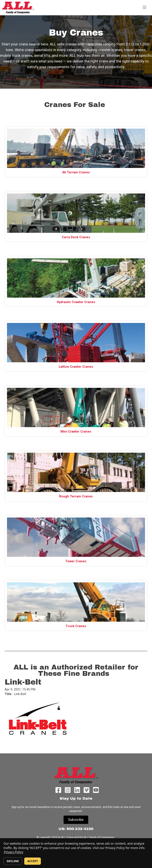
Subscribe (76, 820)
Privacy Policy (14, 852)
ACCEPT (33, 861)
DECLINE (13, 861)
